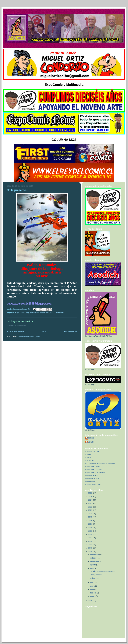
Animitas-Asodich (92, 451)
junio (93, 582)
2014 (90, 534)
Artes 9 (88, 457)
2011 (90, 545)
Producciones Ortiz (93, 484)
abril (92, 589)
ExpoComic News (92, 466)
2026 (90, 493)
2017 (90, 524)
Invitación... (94, 578)
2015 (90, 531)
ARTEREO (90, 438)
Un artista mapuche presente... (102, 571)
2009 (90, 551)
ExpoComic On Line (93, 469)
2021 (90, 510)
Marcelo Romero (92, 478)
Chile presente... (97, 575)
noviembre (95, 555)
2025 (90, 497)
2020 (90, 514)
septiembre (95, 561)
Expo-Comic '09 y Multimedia (27, 312)
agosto (93, 565)
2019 (90, 517)
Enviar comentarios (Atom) (29, 336)
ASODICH (89, 442)
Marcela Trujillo (91, 475)
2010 (90, 548)
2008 (90, 601)
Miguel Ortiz (44, 312)
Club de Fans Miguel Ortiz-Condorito (100, 463)
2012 (90, 541)
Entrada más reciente (16, 331)
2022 (90, 507)
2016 (90, 527)
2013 (90, 538)
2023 (90, 503)
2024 (90, 500)
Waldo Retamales (57, 312)
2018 (90, 521)
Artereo (88, 454)
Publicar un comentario (16, 326)
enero (93, 596)
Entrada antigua (71, 331)
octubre (94, 558)
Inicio (44, 331)
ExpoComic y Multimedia (95, 472)
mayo (93, 586)
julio (92, 568)
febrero (93, 593)
